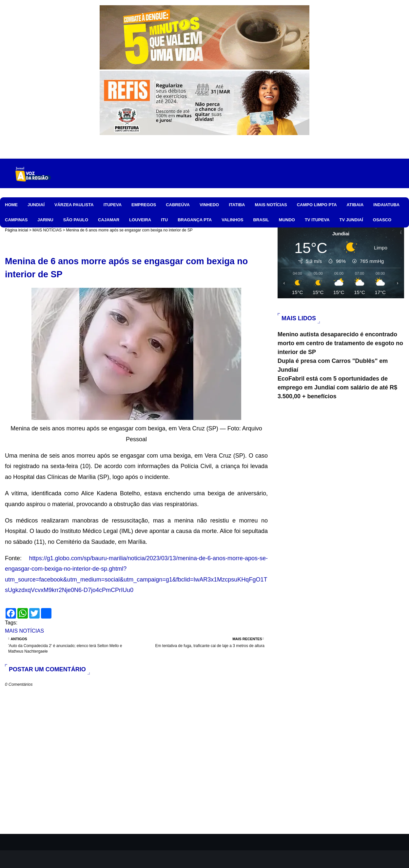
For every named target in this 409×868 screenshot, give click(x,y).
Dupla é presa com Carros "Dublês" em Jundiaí (333, 365)
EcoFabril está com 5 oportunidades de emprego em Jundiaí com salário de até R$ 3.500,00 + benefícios (337, 387)
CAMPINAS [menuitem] (16, 220)
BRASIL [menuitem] (261, 220)
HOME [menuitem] (11, 205)
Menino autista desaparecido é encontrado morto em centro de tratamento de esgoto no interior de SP (340, 343)
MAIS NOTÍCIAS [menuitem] (271, 205)
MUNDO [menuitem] (287, 220)
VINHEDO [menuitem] (209, 205)
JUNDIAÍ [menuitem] (36, 205)
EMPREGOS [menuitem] (144, 205)
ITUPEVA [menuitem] (113, 205)
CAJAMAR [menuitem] (109, 220)
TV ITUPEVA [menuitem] (317, 220)
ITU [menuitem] (164, 220)
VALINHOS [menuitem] (232, 220)
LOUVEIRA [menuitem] (140, 220)
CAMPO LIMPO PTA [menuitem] (317, 205)
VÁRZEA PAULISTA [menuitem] (74, 205)
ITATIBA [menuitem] (237, 205)
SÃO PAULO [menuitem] (76, 220)
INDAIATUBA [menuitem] (386, 205)
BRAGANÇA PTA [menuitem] (195, 220)
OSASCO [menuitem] (382, 220)
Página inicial (17, 230)
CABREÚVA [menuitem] (178, 205)
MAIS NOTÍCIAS (47, 230)
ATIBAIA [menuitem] (355, 205)
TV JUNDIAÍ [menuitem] (351, 220)
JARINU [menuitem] (45, 220)
